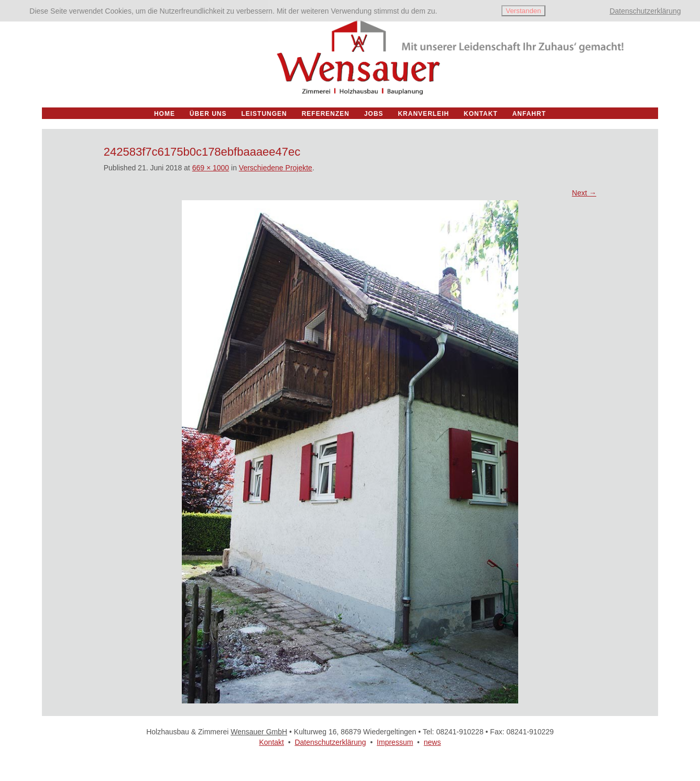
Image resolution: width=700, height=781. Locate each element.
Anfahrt (529, 114)
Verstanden (523, 11)
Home (165, 114)
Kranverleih (423, 114)
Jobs (374, 114)
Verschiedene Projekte (276, 168)
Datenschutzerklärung (330, 742)
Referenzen (326, 114)
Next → (584, 193)
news (433, 742)
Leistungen (264, 114)
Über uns (208, 114)
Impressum (395, 742)
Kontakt (271, 742)
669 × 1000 (211, 168)
